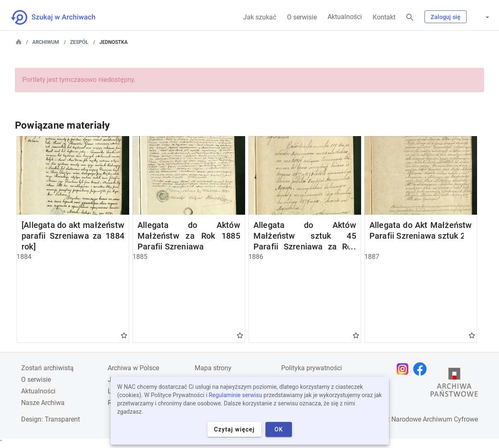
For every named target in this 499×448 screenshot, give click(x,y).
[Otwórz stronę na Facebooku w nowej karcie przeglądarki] (422, 369)
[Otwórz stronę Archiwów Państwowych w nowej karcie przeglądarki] (454, 384)
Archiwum (46, 42)
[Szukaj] (410, 18)
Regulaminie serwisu (235, 395)
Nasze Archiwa (43, 403)
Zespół (79, 42)
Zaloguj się (446, 17)
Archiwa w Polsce (133, 368)
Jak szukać (260, 17)
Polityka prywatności (312, 368)
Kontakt (384, 17)
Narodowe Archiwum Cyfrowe (435, 419)
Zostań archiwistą (47, 368)
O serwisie (302, 17)
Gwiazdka (124, 335)
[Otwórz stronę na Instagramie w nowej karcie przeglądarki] (405, 369)
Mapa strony (213, 368)
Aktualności (345, 17)
